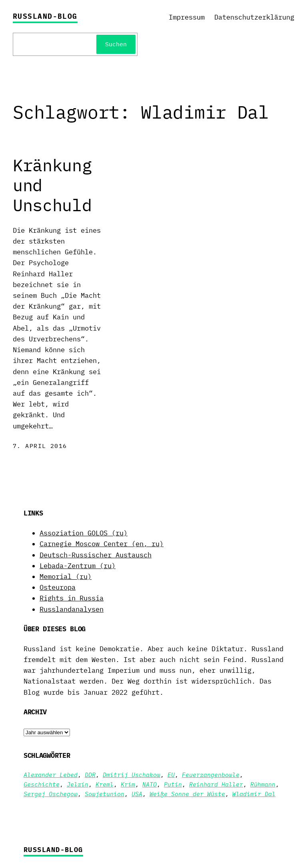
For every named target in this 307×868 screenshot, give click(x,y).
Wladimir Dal (254, 794)
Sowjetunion (105, 794)
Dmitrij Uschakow (132, 775)
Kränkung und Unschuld (52, 185)
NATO (150, 784)
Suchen (116, 44)
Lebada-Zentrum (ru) (78, 566)
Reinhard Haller (216, 784)
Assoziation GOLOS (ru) (84, 533)
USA (137, 794)
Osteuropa (58, 587)
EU (171, 775)
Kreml (105, 784)
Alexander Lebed (51, 775)
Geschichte (42, 784)
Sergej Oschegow (51, 794)
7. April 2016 (40, 446)
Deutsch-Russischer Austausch (96, 555)
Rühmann (263, 784)
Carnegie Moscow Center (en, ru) (102, 544)
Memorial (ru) (66, 577)
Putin (173, 784)
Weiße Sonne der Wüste (187, 794)
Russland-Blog (45, 16)
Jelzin (78, 784)
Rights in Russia (72, 598)
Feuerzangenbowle (211, 775)
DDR (90, 775)
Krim (128, 784)
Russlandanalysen (72, 609)
